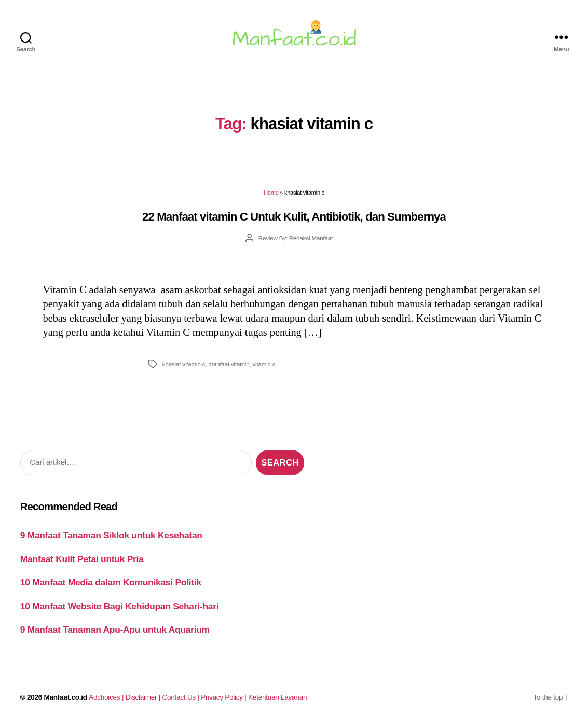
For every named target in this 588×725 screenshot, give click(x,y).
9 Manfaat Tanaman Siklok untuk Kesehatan (111, 535)
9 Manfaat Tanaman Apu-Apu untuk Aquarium (115, 630)
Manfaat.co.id (66, 697)
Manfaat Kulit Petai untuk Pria (82, 559)
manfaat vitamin (229, 364)
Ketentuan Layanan (277, 697)
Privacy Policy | (224, 697)
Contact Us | (182, 697)
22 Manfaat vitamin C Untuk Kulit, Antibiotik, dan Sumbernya (294, 217)
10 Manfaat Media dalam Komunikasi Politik (111, 582)
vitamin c (264, 364)
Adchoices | (107, 697)
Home (271, 193)
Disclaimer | (144, 697)
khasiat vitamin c (184, 364)
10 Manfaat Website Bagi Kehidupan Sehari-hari (120, 606)
